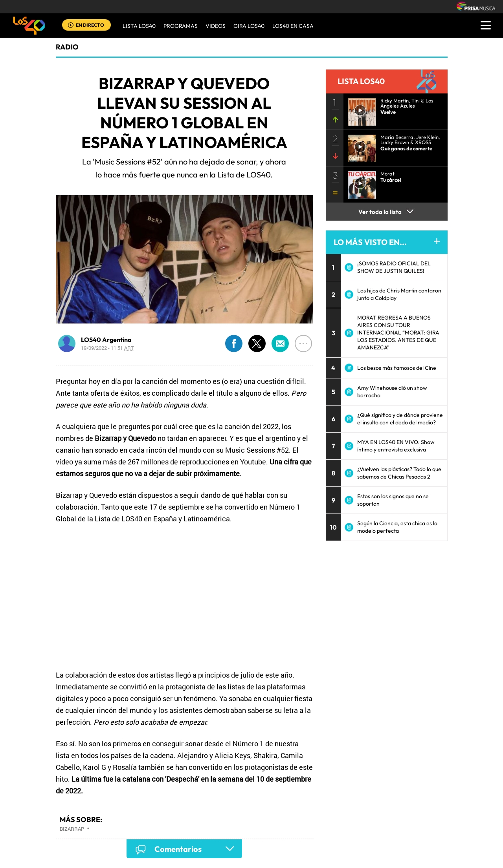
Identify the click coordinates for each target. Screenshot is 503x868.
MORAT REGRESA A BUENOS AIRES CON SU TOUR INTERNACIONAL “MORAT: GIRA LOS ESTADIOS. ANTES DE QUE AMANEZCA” (398, 333)
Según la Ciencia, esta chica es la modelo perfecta (397, 527)
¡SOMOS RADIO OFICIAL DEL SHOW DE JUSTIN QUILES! (394, 267)
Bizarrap (72, 829)
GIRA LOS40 (249, 26)
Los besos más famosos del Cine (397, 368)
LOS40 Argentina (106, 340)
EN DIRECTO (90, 25)
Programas (181, 26)
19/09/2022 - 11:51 (107, 348)
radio (67, 47)
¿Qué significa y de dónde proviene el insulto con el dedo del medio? (400, 419)
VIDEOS (216, 26)
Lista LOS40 (139, 26)
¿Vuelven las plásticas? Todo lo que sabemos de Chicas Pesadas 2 (399, 473)
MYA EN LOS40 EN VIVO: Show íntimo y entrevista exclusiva (396, 446)
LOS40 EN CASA (293, 26)
